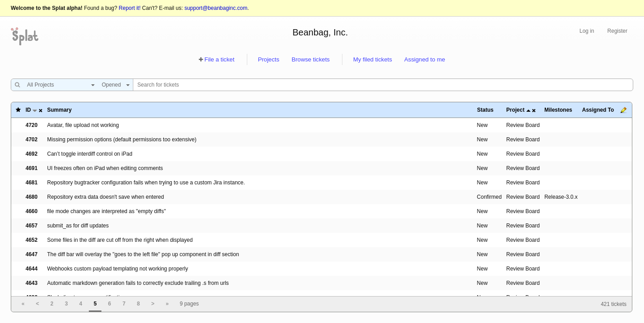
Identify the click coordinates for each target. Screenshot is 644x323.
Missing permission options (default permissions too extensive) (122, 140)
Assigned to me (425, 59)
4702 (32, 140)
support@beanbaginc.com (216, 8)
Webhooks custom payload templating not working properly (118, 269)
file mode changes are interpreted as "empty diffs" (106, 211)
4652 (32, 240)
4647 (32, 254)
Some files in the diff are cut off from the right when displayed (120, 240)
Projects (269, 59)
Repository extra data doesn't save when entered (105, 197)
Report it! (130, 8)
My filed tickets (372, 59)
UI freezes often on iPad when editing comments (105, 168)
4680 (32, 197)
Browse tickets (311, 59)
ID (28, 110)
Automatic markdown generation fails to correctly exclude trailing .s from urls (138, 283)
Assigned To (598, 110)
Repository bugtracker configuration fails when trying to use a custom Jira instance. (146, 183)
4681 (32, 183)
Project (515, 110)
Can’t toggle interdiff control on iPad (90, 154)
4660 (32, 211)
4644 (32, 269)
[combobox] (59, 85)
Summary (59, 110)
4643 (32, 283)
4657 (32, 226)
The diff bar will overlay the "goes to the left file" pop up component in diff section (143, 254)
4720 (32, 125)
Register (617, 31)
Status (485, 110)
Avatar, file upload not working (83, 125)
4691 (32, 168)
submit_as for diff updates (78, 226)
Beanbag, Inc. (320, 32)
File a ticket (220, 59)
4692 (32, 154)
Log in (587, 31)
